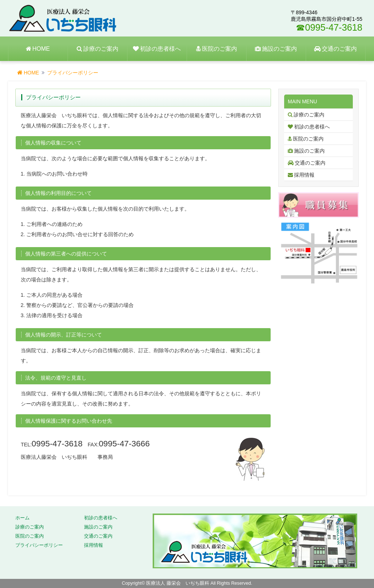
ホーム (22, 518)
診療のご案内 (30, 527)
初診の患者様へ (101, 518)
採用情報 (93, 545)
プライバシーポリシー (39, 545)
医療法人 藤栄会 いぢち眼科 (178, 583)
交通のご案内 (98, 536)
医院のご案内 (30, 536)
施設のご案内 (98, 527)
